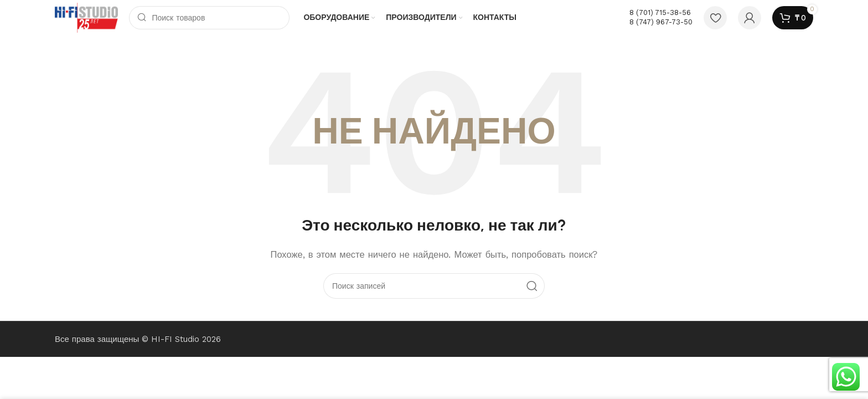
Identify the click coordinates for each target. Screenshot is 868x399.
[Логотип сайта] (86, 17)
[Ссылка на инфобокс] (661, 18)
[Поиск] (209, 18)
